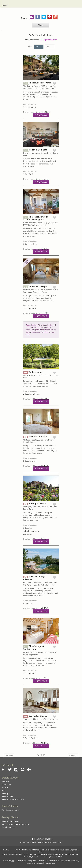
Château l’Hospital (41, 441)
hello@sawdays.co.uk (29, 857)
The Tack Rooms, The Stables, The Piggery (41, 223)
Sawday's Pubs (8, 796)
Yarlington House (41, 511)
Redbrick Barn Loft (41, 154)
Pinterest (49, 17)
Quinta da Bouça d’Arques (41, 583)
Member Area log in (10, 821)
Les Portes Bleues (41, 719)
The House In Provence (41, 87)
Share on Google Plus (55, 17)
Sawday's (41, 4)
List (36, 47)
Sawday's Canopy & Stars (13, 799)
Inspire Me (6, 785)
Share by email (32, 17)
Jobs (4, 790)
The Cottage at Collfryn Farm (41, 652)
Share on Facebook (38, 17)
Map (47, 47)
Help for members (10, 827)
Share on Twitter (43, 17)
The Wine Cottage (41, 300)
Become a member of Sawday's (15, 824)
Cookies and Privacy (47, 863)
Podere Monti (41, 375)
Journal (5, 788)
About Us (6, 782)
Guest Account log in (11, 810)
